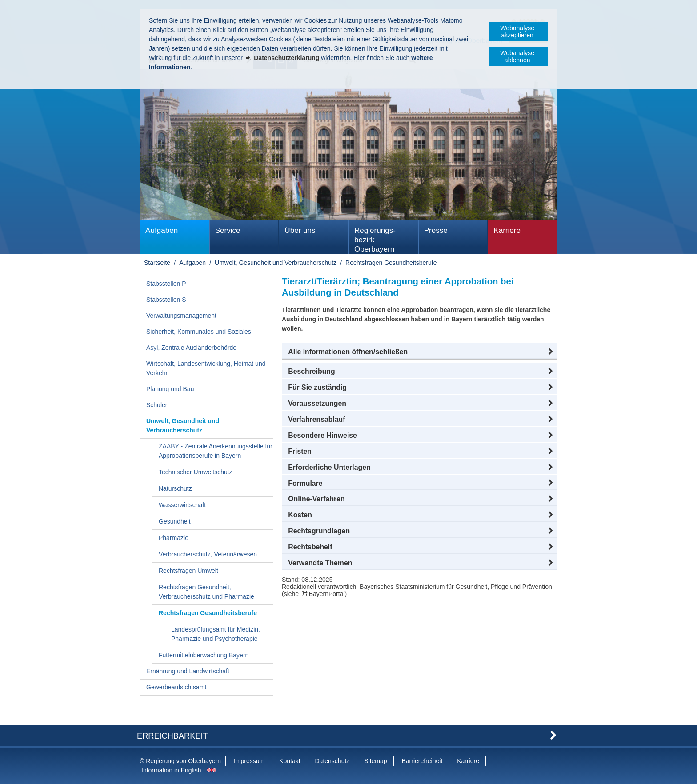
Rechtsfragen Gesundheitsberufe (391, 263)
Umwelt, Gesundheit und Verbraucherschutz (276, 263)
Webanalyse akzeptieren (517, 32)
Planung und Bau (170, 389)
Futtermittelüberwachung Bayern (204, 655)
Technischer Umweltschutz (196, 472)
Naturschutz (175, 488)
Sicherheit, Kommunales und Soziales (199, 332)
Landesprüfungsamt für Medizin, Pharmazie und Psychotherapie (216, 634)
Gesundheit (175, 521)
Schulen (158, 405)
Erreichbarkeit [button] (172, 736)
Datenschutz (332, 761)
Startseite (157, 263)
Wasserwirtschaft (182, 505)
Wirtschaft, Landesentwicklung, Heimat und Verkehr (206, 368)
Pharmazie (174, 538)
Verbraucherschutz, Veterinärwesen (208, 554)
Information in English (171, 770)
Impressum (249, 761)
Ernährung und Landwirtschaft (188, 671)
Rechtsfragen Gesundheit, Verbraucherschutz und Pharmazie (206, 592)
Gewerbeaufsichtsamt (176, 687)
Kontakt (290, 761)
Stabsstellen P (166, 284)
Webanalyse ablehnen (517, 56)
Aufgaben (162, 230)
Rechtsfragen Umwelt (188, 571)
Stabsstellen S (166, 300)
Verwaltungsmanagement (181, 316)
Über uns (300, 230)
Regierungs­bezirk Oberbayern (375, 240)
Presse (436, 230)
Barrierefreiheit (422, 761)
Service (228, 230)
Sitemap (375, 761)
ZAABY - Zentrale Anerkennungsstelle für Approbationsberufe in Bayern (216, 451)
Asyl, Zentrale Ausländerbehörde (191, 348)
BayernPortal (327, 594)
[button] (420, 352)
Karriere (507, 230)
